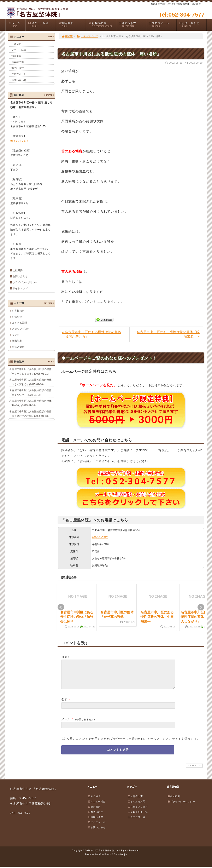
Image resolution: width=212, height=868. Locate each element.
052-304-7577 (100, 538)
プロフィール (162, 25)
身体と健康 (18, 347)
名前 (64, 705)
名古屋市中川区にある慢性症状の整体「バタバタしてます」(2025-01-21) (30, 371)
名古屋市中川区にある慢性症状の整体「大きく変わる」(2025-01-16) (30, 382)
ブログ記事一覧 (138, 817)
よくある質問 (19, 323)
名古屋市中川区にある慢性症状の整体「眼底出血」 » (168, 334)
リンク (16, 335)
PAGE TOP (194, 771)
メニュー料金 (42, 25)
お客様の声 (102, 25)
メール (66, 724)
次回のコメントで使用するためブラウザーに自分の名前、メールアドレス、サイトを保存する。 (133, 744)
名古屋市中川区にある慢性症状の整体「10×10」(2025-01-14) (30, 403)
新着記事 (17, 341)
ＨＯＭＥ (16, 44)
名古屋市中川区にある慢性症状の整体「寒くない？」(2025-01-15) (30, 392)
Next (201, 607)
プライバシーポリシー (25, 282)
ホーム (17, 25)
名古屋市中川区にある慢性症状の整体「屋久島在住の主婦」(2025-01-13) (30, 414)
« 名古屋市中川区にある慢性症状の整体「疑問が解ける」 (92, 334)
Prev (61, 607)
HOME (67, 36)
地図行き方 (132, 25)
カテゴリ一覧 (136, 822)
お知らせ (17, 317)
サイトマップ (20, 288)
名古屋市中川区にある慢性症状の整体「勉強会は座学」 (77, 617)
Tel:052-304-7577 (182, 15)
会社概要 (18, 270)
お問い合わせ (193, 25)
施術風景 (72, 25)
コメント (67, 657)
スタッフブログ (87, 36)
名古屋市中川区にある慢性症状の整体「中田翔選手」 (157, 617)
